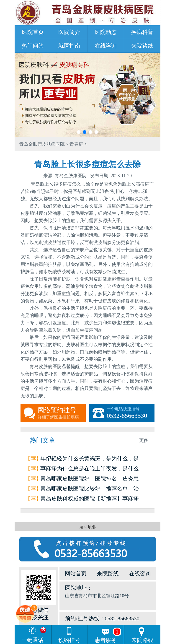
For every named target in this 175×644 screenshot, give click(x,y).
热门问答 (33, 46)
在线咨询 (106, 46)
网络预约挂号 (62, 413)
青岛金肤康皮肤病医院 (42, 144)
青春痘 (76, 144)
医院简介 (69, 32)
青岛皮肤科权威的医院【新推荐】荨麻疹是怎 (90, 500)
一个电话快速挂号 (131, 413)
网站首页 (76, 574)
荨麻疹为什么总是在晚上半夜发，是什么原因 (90, 470)
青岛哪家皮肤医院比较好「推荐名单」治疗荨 (90, 490)
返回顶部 (87, 527)
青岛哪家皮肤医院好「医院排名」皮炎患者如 (90, 480)
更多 (144, 440)
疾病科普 (142, 32)
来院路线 (142, 46)
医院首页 (33, 32)
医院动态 (106, 32)
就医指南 (69, 46)
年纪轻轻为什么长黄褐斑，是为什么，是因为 (90, 460)
